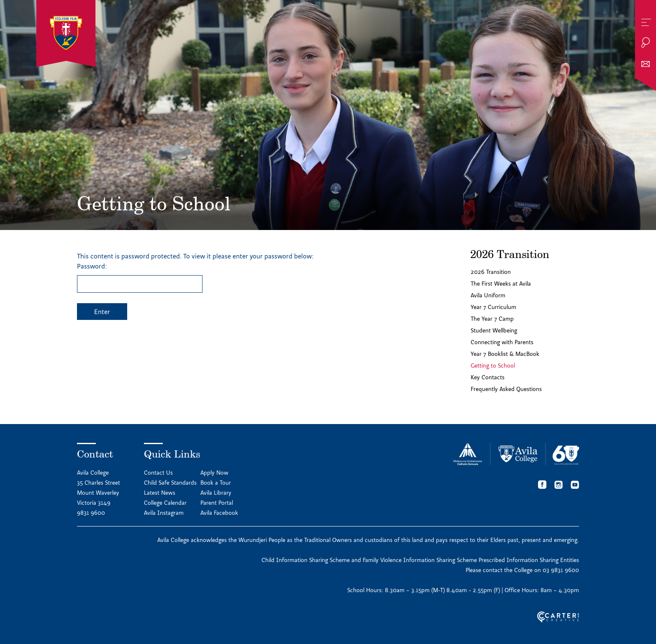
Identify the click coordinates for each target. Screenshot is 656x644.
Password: (140, 277)
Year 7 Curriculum (493, 307)
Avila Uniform (488, 295)
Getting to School (493, 365)
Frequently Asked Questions (506, 389)
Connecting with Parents (502, 342)
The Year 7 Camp (492, 319)
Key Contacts (488, 377)
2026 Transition (491, 272)
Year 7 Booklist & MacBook (505, 354)
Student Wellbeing (494, 330)
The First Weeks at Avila (501, 284)
